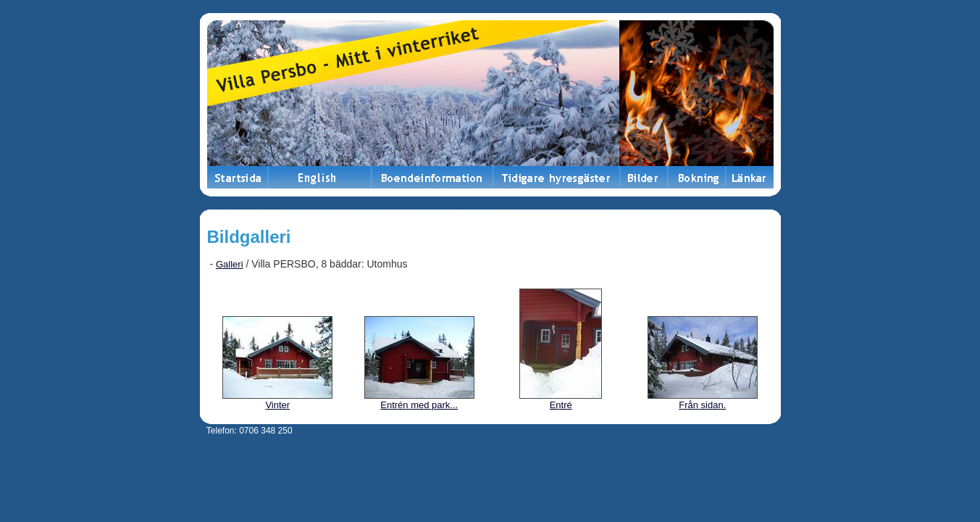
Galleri (230, 264)
